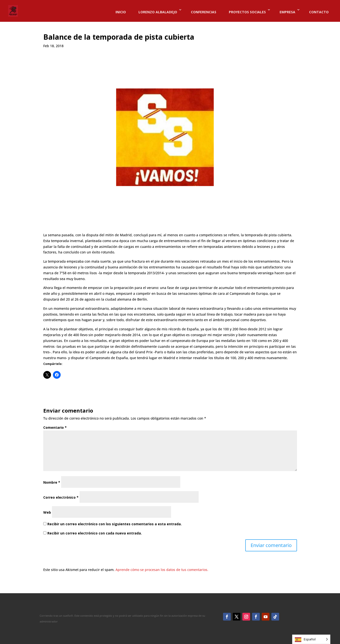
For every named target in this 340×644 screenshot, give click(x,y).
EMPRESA (287, 12)
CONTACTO (319, 12)
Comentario (55, 427)
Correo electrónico (61, 497)
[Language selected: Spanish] (311, 639)
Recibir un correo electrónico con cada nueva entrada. (95, 533)
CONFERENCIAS (204, 12)
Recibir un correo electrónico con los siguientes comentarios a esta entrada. (115, 524)
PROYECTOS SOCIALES (247, 12)
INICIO (121, 12)
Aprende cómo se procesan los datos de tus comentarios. (162, 570)
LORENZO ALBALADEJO (158, 12)
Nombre (52, 482)
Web (47, 512)
